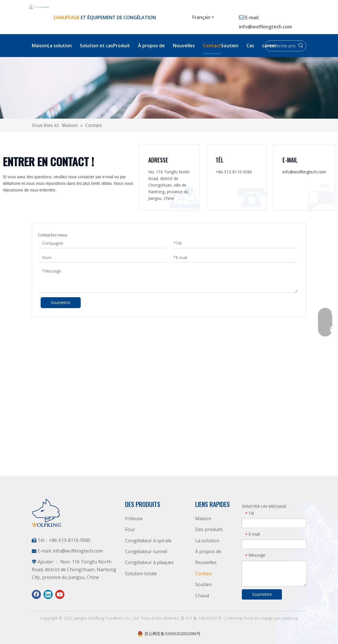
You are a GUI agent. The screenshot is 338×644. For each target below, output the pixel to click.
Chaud (202, 596)
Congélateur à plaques (149, 562)
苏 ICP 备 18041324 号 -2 (204, 618)
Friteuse (134, 518)
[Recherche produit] (281, 46)
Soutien (203, 584)
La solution (207, 541)
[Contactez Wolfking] (169, 88)
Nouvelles (206, 562)
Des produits (209, 529)
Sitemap (236, 618)
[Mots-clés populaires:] (301, 46)
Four (130, 529)
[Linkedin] (48, 594)
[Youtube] (60, 594)
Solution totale (141, 573)
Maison (203, 518)
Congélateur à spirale (148, 541)
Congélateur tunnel (146, 551)
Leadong (289, 618)
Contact (203, 573)
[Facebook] (36, 594)
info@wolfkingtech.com (265, 27)
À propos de (208, 551)
